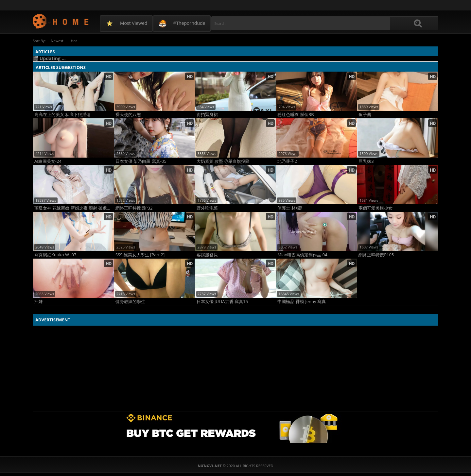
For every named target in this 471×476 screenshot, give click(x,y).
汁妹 (39, 302)
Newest (57, 41)
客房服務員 (207, 255)
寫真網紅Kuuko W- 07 (55, 255)
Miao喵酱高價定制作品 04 (302, 255)
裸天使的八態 (128, 115)
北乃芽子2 (287, 161)
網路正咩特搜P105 (376, 255)
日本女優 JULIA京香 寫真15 (222, 302)
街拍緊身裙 (207, 115)
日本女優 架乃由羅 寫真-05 (141, 161)
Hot (75, 41)
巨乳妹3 (366, 161)
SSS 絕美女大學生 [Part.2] (140, 255)
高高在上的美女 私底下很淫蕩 (62, 115)
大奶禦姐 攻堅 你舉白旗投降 (223, 161)
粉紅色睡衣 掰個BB (296, 115)
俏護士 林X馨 (290, 208)
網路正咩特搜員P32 (134, 208)
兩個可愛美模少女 (375, 208)
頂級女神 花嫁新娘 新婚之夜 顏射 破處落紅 (74, 208)
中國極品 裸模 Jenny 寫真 (301, 302)
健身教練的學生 (130, 302)
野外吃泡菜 (207, 208)
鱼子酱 (365, 115)
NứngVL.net (61, 21)
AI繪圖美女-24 (48, 161)
